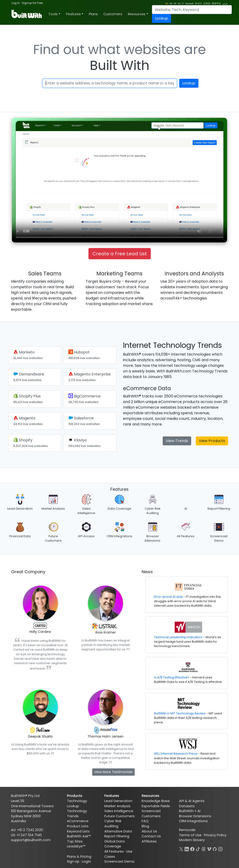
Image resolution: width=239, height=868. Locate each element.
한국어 (198, 3)
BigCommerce (84, 399)
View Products (212, 441)
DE (171, 3)
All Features (186, 536)
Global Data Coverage (114, 844)
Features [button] (73, 14)
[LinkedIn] (187, 849)
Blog (145, 826)
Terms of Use (190, 835)
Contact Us (151, 836)
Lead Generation (20, 509)
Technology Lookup (77, 803)
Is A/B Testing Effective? (172, 677)
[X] (181, 849)
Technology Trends (77, 814)
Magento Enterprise (90, 377)
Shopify (31, 443)
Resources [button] (137, 14)
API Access (86, 536)
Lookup (162, 18)
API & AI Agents (192, 801)
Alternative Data (118, 831)
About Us (149, 831)
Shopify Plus (28, 399)
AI (186, 509)
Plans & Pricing (79, 857)
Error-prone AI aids (168, 597)
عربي (225, 3)
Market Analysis (53, 509)
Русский (189, 3)
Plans (93, 14)
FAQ (145, 821)
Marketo (28, 355)
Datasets (187, 806)
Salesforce (84, 421)
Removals (187, 830)
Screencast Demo (119, 861)
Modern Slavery (192, 840)
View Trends (177, 441)
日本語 (207, 3)
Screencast (151, 811)
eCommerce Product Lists (78, 824)
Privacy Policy (215, 835)
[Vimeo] (209, 849)
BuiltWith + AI (190, 811)
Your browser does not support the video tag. (119, 180)
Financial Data (20, 536)
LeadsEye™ (76, 846)
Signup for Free (32, 3)
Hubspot (84, 355)
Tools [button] (53, 14)
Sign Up (73, 861)
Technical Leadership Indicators (178, 637)
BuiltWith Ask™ (79, 836)
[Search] (192, 10)
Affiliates (149, 841)
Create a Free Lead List (120, 254)
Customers (113, 14)
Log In (16, 3)
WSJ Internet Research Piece (176, 754)
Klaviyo (84, 443)
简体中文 (216, 3)
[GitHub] (215, 849)
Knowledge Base (156, 801)
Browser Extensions (195, 816)
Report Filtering (219, 509)
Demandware (29, 377)
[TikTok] (198, 849)
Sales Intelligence (119, 811)
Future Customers (119, 816)
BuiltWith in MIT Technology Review (180, 713)
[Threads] (204, 849)
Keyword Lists (78, 831)
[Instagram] (220, 849)
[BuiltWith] (27, 14)
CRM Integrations (119, 536)
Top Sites (75, 841)
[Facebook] (192, 849)
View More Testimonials (113, 772)
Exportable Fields (156, 806)
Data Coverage (119, 509)
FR (175, 3)
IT (183, 3)
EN (167, 3)
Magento (28, 421)
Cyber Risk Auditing (113, 824)
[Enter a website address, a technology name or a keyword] (110, 83)
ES (179, 3)
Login (86, 861)
